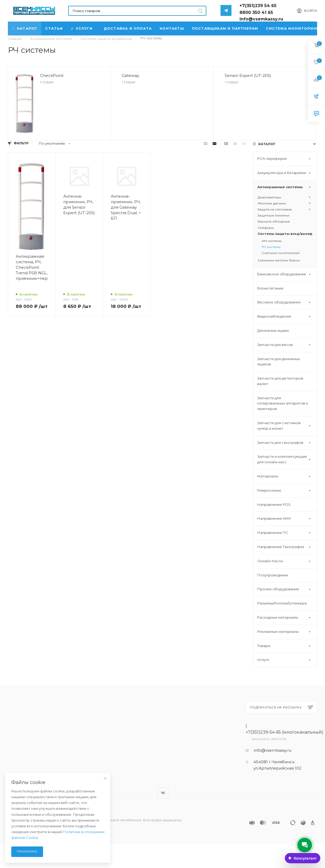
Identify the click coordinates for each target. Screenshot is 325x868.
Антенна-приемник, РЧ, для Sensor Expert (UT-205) (79, 204)
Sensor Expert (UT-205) (248, 75)
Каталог (25, 28)
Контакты (172, 28)
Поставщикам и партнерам (225, 28)
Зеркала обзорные (274, 221)
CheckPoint (52, 75)
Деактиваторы (285, 197)
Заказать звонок (269, 739)
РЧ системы (271, 247)
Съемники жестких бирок (279, 260)
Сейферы (266, 228)
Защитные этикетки (273, 215)
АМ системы (272, 241)
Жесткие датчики (285, 203)
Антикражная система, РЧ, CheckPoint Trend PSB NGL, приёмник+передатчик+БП (32, 267)
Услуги (82, 28)
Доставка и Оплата (128, 28)
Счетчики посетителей (281, 253)
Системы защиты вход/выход (285, 234)
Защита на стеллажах (285, 209)
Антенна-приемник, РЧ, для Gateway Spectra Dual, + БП (126, 207)
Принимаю (27, 851)
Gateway (130, 75)
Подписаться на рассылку (281, 707)
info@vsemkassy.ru (273, 750)
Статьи (54, 28)
